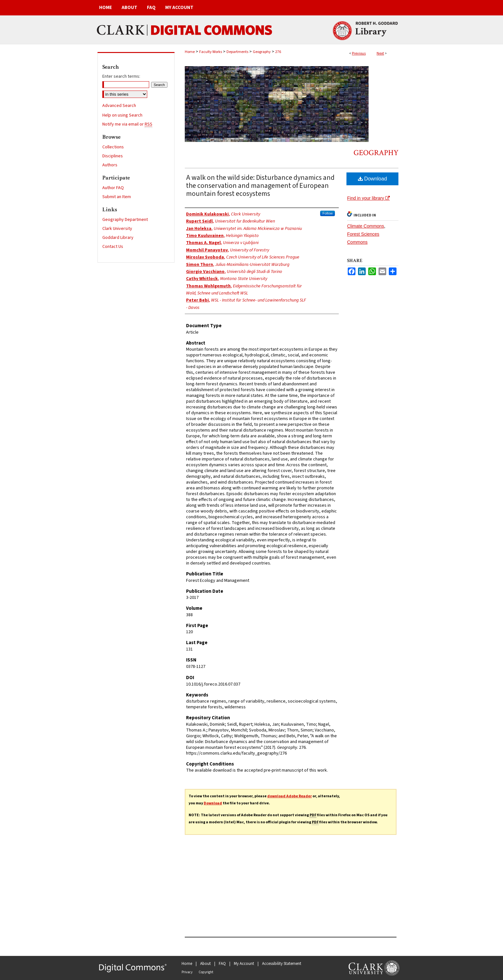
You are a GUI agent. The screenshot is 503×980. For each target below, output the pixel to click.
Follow (328, 213)
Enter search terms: (121, 76)
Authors (110, 165)
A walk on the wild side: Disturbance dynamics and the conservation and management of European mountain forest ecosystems (260, 186)
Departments (237, 52)
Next (380, 53)
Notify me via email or (127, 124)
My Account (244, 964)
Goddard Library (118, 238)
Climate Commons (366, 226)
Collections (113, 147)
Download (373, 179)
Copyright (206, 972)
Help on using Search (122, 115)
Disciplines (113, 156)
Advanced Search (119, 106)
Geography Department (125, 220)
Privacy (187, 972)
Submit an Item (117, 197)
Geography (262, 52)
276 (278, 52)
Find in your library (368, 198)
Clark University (117, 229)
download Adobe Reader (290, 796)
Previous (359, 53)
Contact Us (113, 247)
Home (190, 52)
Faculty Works (211, 52)
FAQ (222, 964)
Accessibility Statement (282, 964)
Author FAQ (113, 188)
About (205, 964)
